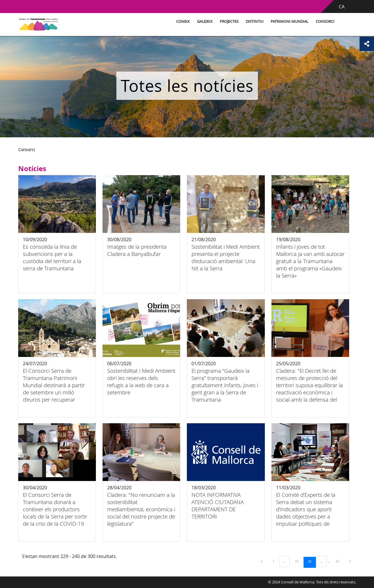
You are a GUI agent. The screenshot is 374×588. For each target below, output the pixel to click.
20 (312, 561)
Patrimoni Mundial (290, 21)
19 (299, 561)
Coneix (183, 21)
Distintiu (255, 21)
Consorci (325, 21)
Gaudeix (205, 21)
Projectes (229, 21)
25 (339, 561)
